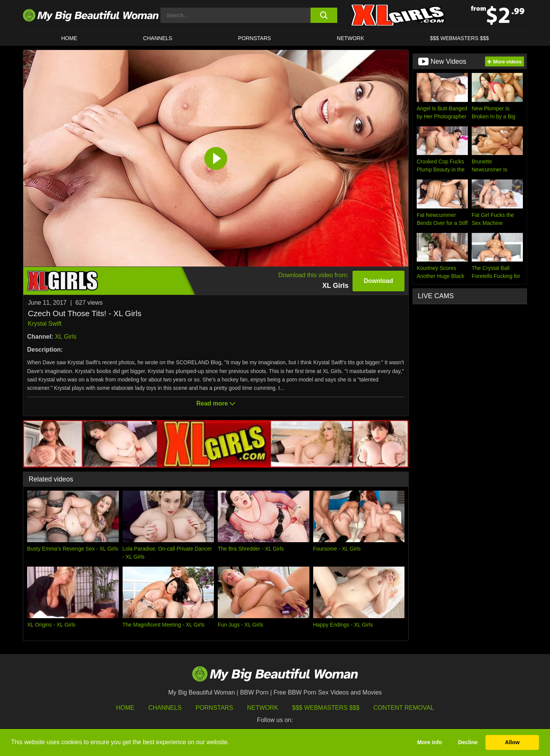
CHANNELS (158, 38)
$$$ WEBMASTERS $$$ (459, 38)
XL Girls (66, 337)
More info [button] (429, 742)
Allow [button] (512, 742)
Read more (216, 403)
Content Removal (404, 708)
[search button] (324, 15)
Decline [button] (468, 742)
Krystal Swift (45, 324)
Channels (165, 708)
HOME (69, 38)
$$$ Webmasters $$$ (326, 708)
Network (351, 38)
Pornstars (254, 38)
